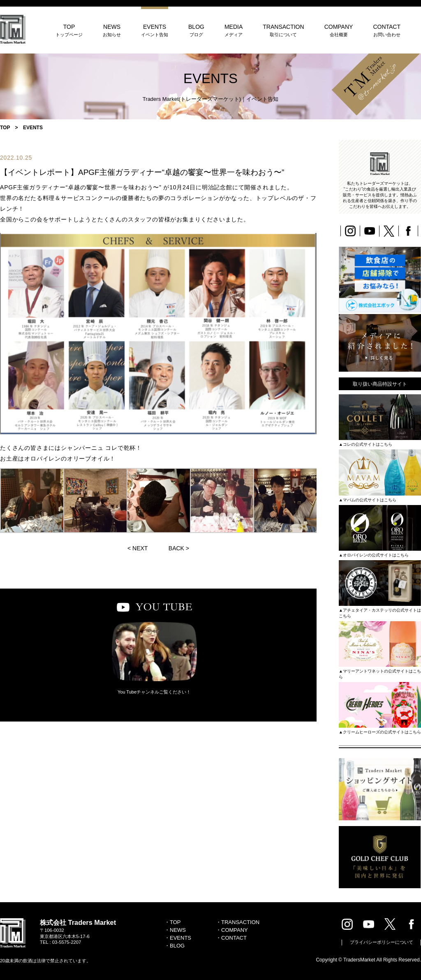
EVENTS (155, 30)
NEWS (112, 30)
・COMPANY (232, 930)
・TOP (173, 922)
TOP (69, 30)
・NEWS (175, 930)
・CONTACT (231, 938)
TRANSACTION (283, 30)
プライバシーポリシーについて (382, 942)
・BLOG (175, 946)
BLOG (196, 30)
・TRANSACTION (238, 922)
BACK (176, 548)
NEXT (140, 548)
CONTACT (387, 30)
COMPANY (339, 30)
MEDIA (234, 30)
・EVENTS (178, 938)
